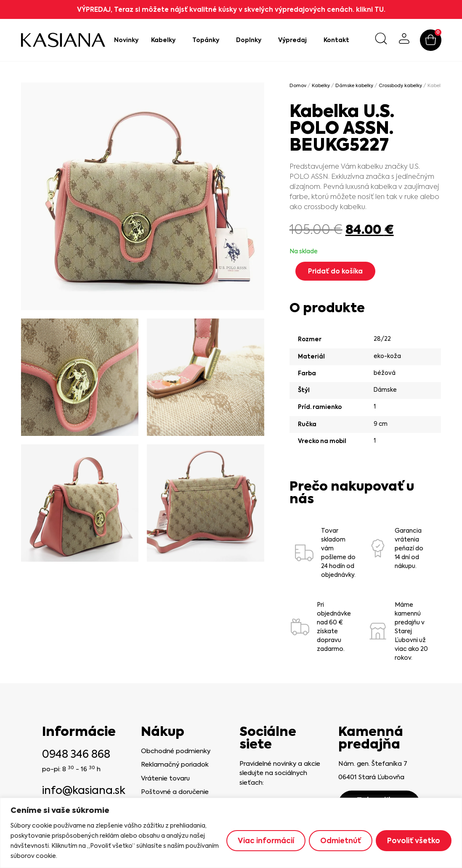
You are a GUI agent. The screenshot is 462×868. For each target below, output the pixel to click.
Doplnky (251, 40)
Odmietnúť (341, 841)
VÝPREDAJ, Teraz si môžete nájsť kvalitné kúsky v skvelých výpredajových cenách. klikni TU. (231, 9)
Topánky (208, 40)
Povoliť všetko (414, 841)
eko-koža (387, 356)
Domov (298, 86)
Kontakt (336, 40)
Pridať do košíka (335, 271)
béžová (385, 373)
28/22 (382, 339)
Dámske (385, 390)
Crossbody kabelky (400, 86)
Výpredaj (295, 40)
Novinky (126, 40)
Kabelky (165, 40)
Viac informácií (266, 841)
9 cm (381, 424)
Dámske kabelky (354, 86)
